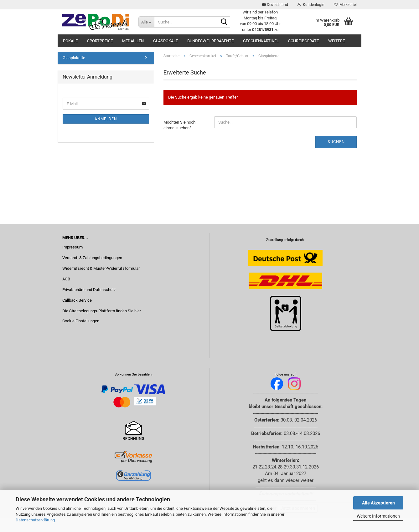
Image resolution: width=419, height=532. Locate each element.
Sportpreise (100, 41)
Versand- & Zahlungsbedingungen (92, 258)
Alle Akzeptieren (378, 503)
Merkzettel (345, 5)
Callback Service (77, 300)
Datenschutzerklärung (35, 520)
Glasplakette (74, 58)
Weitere (336, 41)
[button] (275, 5)
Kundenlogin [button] (311, 5)
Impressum (72, 247)
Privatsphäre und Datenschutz (89, 290)
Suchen (336, 142)
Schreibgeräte (303, 41)
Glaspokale (166, 41)
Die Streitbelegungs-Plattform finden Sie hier (102, 311)
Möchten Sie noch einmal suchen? (179, 125)
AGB (66, 279)
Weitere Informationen (378, 516)
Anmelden (106, 119)
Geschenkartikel (261, 41)
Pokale (70, 41)
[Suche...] (146, 22)
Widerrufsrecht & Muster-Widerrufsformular (101, 268)
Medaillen (133, 41)
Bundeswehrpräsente (210, 41)
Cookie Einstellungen (81, 321)
